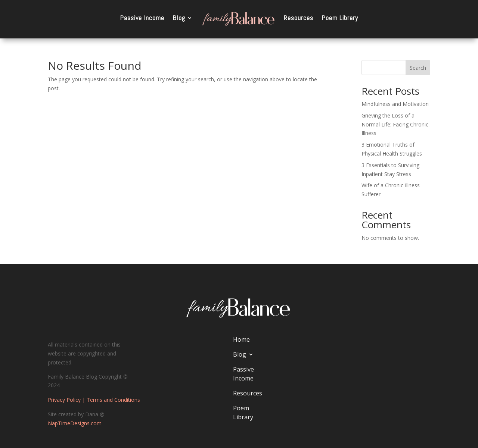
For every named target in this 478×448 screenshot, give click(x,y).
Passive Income (142, 18)
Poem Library (340, 18)
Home (241, 339)
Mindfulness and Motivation (395, 104)
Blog (179, 18)
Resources (299, 18)
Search (418, 68)
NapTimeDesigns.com (75, 423)
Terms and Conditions (113, 400)
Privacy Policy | (67, 400)
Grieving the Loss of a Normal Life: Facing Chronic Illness (395, 124)
